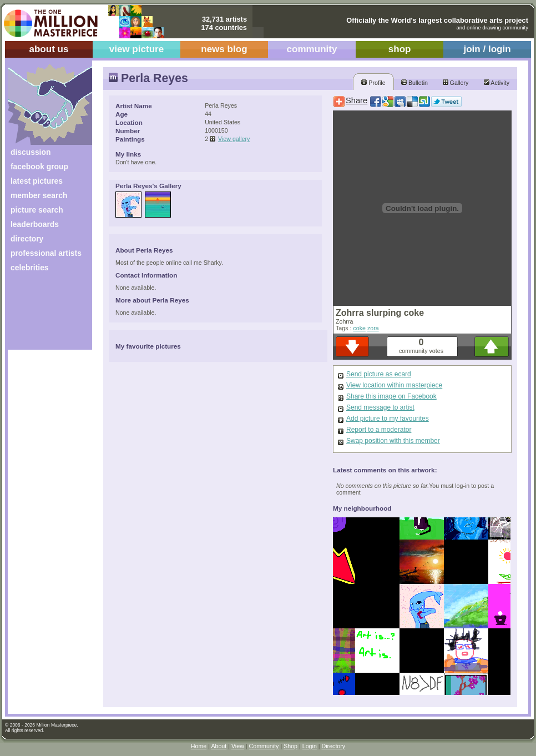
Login (310, 746)
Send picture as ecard (379, 374)
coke (359, 328)
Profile (373, 83)
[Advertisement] (42, 315)
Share (357, 100)
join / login (487, 49)
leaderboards (35, 224)
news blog (224, 49)
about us (49, 49)
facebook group (39, 167)
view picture (137, 49)
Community (264, 746)
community (312, 49)
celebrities (30, 268)
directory (27, 239)
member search (39, 195)
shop (400, 49)
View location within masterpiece (394, 385)
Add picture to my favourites (388, 419)
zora (373, 328)
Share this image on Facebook (391, 396)
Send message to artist (380, 407)
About (219, 746)
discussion (31, 152)
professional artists (46, 253)
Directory (334, 746)
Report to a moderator (379, 430)
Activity (497, 83)
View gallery (234, 139)
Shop (290, 746)
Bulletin (414, 83)
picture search (37, 210)
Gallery (456, 83)
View (238, 746)
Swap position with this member (393, 441)
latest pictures (37, 181)
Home (199, 746)
